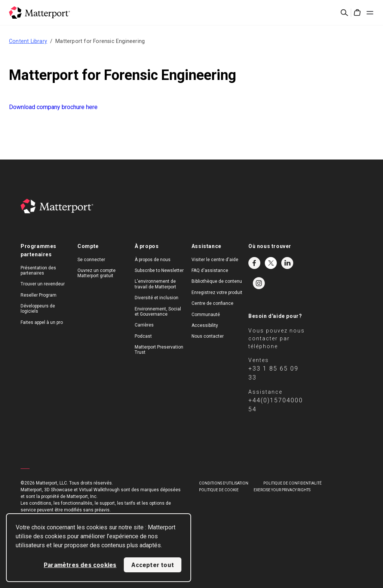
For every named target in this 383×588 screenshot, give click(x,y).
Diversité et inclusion (157, 298)
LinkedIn (287, 263)
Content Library (28, 41)
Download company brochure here (53, 107)
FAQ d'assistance (210, 270)
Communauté (206, 315)
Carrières (144, 325)
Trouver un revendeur (43, 284)
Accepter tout (153, 565)
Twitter (271, 263)
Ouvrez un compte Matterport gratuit (96, 273)
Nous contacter (208, 336)
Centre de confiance (212, 303)
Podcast (143, 336)
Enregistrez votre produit (217, 293)
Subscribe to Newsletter (159, 270)
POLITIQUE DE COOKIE (219, 490)
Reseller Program (39, 295)
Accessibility (205, 325)
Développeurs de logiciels (38, 309)
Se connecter (91, 260)
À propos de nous (153, 260)
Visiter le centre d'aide (215, 260)
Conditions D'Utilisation (224, 483)
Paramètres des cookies (80, 565)
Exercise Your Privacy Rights (282, 490)
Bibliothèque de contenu (217, 281)
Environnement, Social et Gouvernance (158, 312)
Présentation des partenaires (38, 270)
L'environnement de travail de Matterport (155, 284)
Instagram (259, 283)
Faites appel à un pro (42, 322)
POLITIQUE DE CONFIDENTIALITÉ (292, 483)
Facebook (254, 263)
